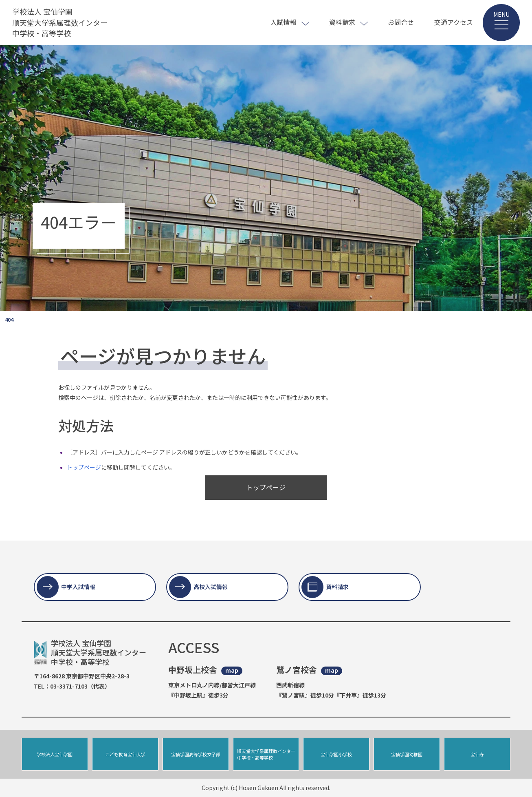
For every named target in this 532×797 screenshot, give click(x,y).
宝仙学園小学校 (336, 754)
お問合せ (401, 22)
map (232, 670)
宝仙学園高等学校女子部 (196, 754)
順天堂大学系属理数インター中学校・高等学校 (266, 754)
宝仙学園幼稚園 (407, 754)
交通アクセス (454, 22)
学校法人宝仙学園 (55, 754)
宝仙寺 (477, 754)
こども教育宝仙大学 (125, 754)
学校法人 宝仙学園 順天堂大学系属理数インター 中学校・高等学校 (60, 22)
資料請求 (342, 22)
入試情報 (284, 22)
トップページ (84, 467)
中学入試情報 (78, 587)
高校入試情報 (211, 587)
